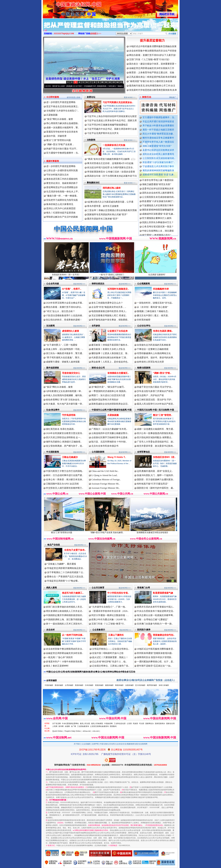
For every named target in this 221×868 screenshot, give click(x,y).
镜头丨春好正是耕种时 (57, 666)
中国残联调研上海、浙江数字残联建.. (65, 619)
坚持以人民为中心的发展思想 (61, 208)
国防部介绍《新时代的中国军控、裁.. (155, 488)
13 (114, 82)
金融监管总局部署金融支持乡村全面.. (65, 653)
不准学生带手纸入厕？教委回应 (158, 142)
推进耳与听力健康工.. (73, 593)
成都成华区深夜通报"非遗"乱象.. (159, 175)
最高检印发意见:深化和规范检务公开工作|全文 (152, 86)
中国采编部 (49, 685)
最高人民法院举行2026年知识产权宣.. (155, 404)
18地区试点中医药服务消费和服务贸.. (155, 649)
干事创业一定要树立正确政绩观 (153, 349)
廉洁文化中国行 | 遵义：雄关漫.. (153, 315)
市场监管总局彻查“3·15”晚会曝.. (63, 581)
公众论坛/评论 (144, 326)
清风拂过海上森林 (112, 188)
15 (121, 82)
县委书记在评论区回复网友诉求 (158, 150)
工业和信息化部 (120, 724)
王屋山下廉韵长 (116, 635)
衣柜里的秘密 (144, 320)
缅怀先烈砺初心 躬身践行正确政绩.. (64, 442)
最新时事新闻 (53, 161)
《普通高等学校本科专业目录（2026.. (110, 611)
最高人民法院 (85, 724)
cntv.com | (96, 731)
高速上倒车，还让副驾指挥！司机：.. (65, 349)
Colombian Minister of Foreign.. (106, 480)
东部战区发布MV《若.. (164, 457)
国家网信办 (150, 724)
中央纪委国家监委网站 (70, 724)
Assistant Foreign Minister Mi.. (105, 484)
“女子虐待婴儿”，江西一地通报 (62, 345)
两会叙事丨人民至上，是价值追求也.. (110, 362)
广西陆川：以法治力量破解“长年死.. (109, 429)
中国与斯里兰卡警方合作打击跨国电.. (65, 471)
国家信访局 (170, 724)
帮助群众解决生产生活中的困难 (62, 217)
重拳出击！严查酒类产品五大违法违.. (66, 577)
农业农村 (50, 630)
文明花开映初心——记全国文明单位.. (111, 649)
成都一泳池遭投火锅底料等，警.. (63, 128)
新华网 (61, 726)
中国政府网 (108, 724)
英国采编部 (99, 685)
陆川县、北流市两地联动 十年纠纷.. (109, 442)
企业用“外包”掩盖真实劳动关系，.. (109, 307)
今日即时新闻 (53, 97)
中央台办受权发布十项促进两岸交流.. (155, 611)
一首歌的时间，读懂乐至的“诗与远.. (155, 303)
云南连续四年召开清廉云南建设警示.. (110, 433)
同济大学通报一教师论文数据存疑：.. (110, 615)
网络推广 (173, 97)
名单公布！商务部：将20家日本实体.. (65, 480)
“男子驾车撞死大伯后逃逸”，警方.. (63, 358)
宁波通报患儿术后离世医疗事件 (158, 166)
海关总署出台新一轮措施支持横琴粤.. (155, 615)
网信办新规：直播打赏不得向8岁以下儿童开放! (153, 55)
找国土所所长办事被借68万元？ (158, 224)
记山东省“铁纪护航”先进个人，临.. (109, 662)
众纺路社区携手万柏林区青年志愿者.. (110, 437)
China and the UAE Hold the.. (105, 471)
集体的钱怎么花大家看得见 (60, 204)
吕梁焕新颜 (52, 115)
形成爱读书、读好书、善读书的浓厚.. (155, 358)
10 (102, 82)
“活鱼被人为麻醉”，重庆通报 (61, 564)
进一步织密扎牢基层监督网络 (61, 102)
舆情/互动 (147, 97)
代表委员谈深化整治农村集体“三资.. (109, 358)
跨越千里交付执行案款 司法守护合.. (155, 387)
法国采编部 (129, 685)
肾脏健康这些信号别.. (164, 635)
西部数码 (113, 726)
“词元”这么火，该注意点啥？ (60, 311)
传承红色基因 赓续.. (163, 331)
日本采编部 (89, 685)
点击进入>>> (96, 34)
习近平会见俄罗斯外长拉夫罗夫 (103, 133)
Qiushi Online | (58, 731)
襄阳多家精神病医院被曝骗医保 (158, 170)
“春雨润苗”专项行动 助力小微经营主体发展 (151, 81)
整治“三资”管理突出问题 (58, 140)
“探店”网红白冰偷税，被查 (60, 119)
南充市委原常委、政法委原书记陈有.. (155, 446)
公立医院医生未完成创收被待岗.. (159, 158)
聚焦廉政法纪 (93, 183)
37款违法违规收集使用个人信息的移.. (65, 315)
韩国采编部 (119, 685)
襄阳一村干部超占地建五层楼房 (158, 130)
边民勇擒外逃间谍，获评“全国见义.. (155, 471)
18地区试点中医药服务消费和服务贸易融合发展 (153, 46)
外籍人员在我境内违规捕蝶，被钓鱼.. (65, 395)
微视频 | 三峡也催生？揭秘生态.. (153, 311)
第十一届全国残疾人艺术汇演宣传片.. (65, 624)
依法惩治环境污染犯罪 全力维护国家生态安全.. (111, 167)
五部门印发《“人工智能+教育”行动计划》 (150, 59)
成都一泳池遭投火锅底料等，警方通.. (155, 429)
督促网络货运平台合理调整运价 (62, 187)
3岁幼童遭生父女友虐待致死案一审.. (64, 391)
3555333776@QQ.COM (64, 34)
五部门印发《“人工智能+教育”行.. (108, 624)
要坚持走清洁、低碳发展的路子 (62, 183)
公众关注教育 (98, 588)
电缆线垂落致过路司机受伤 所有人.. (109, 311)
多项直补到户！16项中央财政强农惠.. (65, 662)
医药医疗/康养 (144, 630)
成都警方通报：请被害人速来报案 (63, 362)
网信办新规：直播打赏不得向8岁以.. (64, 307)
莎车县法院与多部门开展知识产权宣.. (155, 391)
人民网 (55, 726)
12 (110, 82)
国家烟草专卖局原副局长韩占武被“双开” (107, 214)
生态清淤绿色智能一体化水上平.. (63, 192)
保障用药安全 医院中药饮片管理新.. (155, 657)
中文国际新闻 (53, 452)
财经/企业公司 (98, 368)
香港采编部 (59, 685)
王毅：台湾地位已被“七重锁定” (153, 619)
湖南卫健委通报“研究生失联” (157, 146)
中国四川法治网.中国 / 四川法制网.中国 (156, 410)
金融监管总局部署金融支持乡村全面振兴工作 (152, 68)
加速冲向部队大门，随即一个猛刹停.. (155, 475)
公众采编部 (86, 744)
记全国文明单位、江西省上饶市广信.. (111, 666)
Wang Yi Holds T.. (117, 457)
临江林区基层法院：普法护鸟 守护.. (155, 400)
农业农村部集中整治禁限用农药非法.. (65, 649)
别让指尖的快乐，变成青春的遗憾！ (64, 320)
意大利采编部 (140, 685)
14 (117, 82)
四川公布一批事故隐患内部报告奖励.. (155, 433)
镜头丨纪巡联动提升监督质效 (61, 213)
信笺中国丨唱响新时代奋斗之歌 (108, 653)
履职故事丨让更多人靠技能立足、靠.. (110, 353)
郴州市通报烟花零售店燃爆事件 (158, 138)
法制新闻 (91, 140)
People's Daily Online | (73, 731)
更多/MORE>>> (130, 97)
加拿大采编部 (164, 685)
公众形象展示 (99, 630)
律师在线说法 (98, 284)
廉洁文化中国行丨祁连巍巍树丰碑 (86, 86)
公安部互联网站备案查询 (99, 726)
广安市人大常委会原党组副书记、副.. (155, 442)
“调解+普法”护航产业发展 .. (60, 144)
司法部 (142, 724)
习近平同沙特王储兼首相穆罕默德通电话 (107, 125)
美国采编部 (79, 685)
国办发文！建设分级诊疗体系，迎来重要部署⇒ (153, 64)
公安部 (129, 724)
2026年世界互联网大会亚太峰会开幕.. (65, 303)
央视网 (67, 726)
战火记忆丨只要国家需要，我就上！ (110, 657)
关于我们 (77, 744)
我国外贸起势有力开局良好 (105, 400)
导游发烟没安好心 (71, 373)
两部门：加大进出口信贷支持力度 (108, 395)
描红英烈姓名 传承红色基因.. (60, 429)
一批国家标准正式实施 (114, 145)
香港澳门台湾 (143, 588)
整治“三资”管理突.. (163, 415)
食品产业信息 (54, 545)
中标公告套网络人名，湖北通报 (158, 232)
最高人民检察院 (97, 724)
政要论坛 (91, 97)
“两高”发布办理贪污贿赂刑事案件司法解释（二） (112, 159)
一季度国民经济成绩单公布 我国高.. (109, 391)
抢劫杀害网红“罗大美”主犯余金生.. (63, 400)
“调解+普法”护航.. (162, 373)
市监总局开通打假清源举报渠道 (158, 121)
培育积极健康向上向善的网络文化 (154, 353)
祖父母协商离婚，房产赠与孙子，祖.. (65, 446)
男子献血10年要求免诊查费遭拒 (158, 126)
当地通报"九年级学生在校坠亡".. (62, 111)
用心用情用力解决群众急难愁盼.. (63, 123)
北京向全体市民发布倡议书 (105, 446)
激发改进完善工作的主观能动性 (62, 179)
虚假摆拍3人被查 (71, 331)
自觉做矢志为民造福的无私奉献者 (154, 345)
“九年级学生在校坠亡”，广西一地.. (109, 607)
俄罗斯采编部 (152, 685)
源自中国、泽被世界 (56, 136)
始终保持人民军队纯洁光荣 (150, 362)
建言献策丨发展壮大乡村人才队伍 (108, 349)
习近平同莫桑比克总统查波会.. (118, 102)
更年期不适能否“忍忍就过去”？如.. (154, 666)
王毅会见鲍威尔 (70, 457)
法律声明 (95, 744)
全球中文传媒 (66, 8)
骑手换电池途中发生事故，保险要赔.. (110, 320)
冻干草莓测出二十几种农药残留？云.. (66, 572)
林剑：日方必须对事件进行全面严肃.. (65, 475)
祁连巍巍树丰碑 (161, 289)
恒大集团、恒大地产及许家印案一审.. (65, 404)
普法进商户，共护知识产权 (150, 395)
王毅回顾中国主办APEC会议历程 (62, 484)
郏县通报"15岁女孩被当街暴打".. (159, 162)
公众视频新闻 (143, 284)
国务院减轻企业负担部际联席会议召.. (110, 404)
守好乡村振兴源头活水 (58, 175)
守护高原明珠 (69, 415)
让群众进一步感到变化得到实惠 (62, 170)
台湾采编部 (69, 685)
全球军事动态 (143, 452)
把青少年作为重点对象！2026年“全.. (109, 619)
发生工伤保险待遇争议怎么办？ (107, 303)
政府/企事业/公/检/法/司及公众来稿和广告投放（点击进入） (146, 680)
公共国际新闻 (98, 452)
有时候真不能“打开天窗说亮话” (153, 484)
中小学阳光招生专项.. (118, 593)
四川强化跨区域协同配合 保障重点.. (155, 437)
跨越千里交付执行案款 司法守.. (62, 149)
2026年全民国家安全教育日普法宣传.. (65, 433)
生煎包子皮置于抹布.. (75, 550)
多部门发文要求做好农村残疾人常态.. (65, 607)
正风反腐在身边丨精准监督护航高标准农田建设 (153, 77)
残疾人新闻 (52, 588)
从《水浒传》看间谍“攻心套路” (56, 86)
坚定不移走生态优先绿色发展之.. (63, 106)
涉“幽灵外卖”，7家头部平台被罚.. (108, 387)
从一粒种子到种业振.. (73, 635)
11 (106, 82)
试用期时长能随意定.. (118, 289)
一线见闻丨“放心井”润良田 (59, 657)
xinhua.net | (87, 731)
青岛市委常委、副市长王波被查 (103, 206)
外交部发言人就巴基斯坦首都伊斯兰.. (65, 488)
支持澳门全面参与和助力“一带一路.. (155, 624)
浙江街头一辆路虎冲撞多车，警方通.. (65, 353)
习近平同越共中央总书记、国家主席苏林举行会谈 (112, 129)
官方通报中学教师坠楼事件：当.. (159, 117)
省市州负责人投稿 (73, 97)
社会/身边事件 (53, 410)
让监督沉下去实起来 (118, 331)
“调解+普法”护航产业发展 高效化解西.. (111, 531)
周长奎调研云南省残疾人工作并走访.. (65, 611)
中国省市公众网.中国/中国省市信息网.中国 (112, 410)
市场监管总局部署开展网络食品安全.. (66, 568)
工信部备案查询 (83, 726)
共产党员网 (57, 724)
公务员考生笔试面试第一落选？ (158, 228)
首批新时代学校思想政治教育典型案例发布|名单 (153, 90)
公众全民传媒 (53, 284)
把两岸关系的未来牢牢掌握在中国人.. (155, 607)
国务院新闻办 (160, 724)
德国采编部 (109, 685)
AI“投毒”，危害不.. (72, 289)
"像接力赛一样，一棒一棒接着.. (62, 196)
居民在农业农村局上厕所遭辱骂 (158, 154)
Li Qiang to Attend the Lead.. (105, 475)
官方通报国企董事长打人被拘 (157, 220)
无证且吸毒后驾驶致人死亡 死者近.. (109, 315)
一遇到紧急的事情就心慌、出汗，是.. (155, 662)
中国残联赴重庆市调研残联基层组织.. (65, 615)
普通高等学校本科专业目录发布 (62, 132)
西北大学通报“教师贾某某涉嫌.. (158, 134)
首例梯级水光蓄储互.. (118, 373)
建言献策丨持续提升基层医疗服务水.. (110, 345)
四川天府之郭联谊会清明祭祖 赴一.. (64, 437)
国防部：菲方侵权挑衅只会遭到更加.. (155, 480)
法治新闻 (50, 326)
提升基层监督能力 (152, 40)
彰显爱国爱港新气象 (163, 593)
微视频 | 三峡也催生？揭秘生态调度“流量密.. (120, 86)
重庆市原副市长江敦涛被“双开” (103, 219)
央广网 (73, 726)
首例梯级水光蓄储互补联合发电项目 (156, 531)
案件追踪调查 (53, 368)
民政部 (135, 724)
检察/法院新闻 (144, 368)
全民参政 (96, 326)
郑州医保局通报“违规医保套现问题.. (155, 653)
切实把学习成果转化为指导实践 (62, 200)
